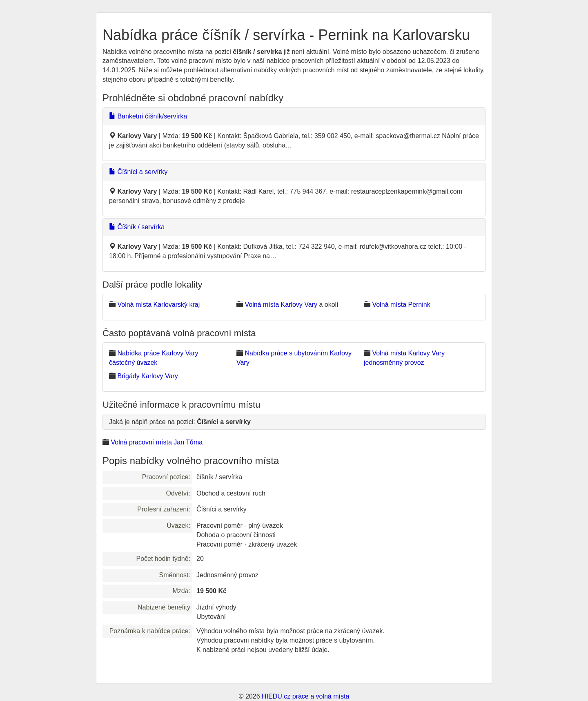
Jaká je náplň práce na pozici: (180, 422)
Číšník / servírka (137, 227)
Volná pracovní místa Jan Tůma (157, 442)
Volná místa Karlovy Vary (281, 305)
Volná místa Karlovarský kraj (158, 305)
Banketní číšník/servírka (148, 116)
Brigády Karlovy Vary (147, 376)
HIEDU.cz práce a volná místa (305, 696)
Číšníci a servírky (138, 172)
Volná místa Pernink (401, 305)
